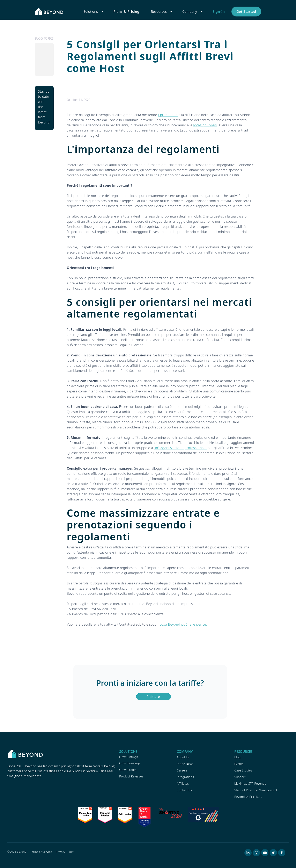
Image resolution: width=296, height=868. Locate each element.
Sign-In (219, 12)
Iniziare (154, 697)
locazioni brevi (205, 125)
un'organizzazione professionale (180, 448)
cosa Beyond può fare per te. (183, 624)
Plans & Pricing (126, 12)
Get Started (246, 12)
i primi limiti (168, 115)
